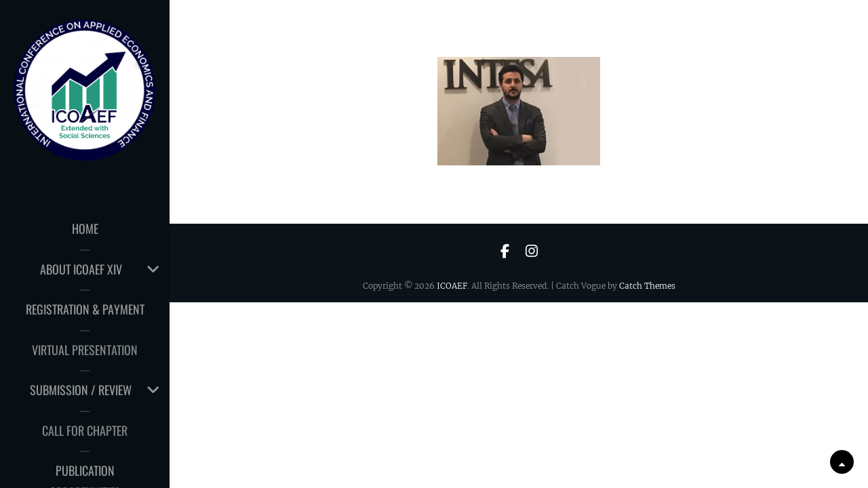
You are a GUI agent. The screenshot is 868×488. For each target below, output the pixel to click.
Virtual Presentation (85, 350)
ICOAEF (452, 286)
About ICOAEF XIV (81, 269)
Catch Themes (647, 286)
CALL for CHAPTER (85, 430)
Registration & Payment (85, 309)
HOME (85, 228)
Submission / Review (81, 390)
